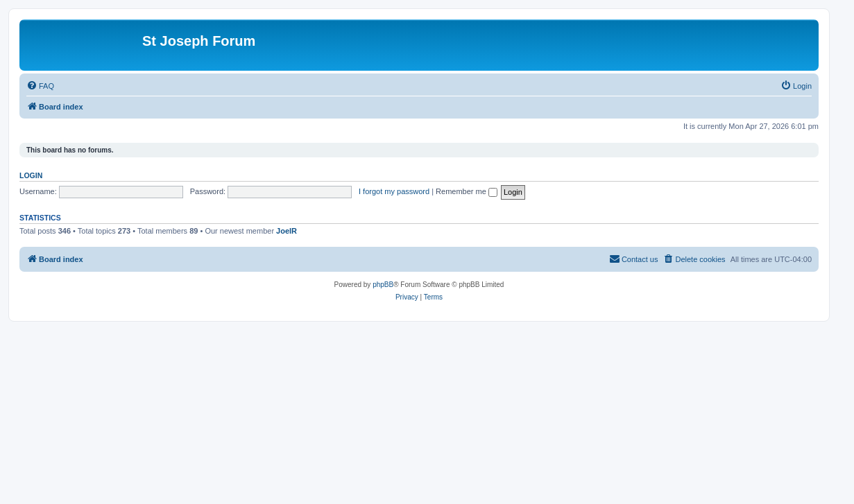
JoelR (287, 231)
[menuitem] (40, 86)
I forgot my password (394, 191)
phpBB (383, 285)
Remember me (467, 191)
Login (31, 175)
